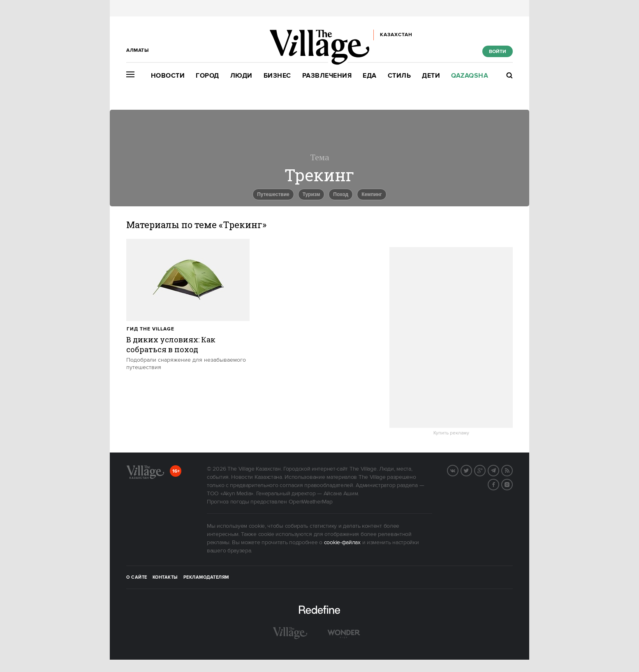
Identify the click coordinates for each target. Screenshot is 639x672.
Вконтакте (458, 470)
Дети (431, 76)
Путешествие (273, 194)
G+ (485, 470)
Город (207, 76)
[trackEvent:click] (188, 305)
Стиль (399, 76)
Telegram (499, 470)
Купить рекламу (451, 433)
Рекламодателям (206, 577)
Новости (168, 76)
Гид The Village (150, 329)
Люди (241, 76)
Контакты (165, 577)
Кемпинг (372, 194)
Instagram (512, 484)
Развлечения (327, 76)
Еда (370, 76)
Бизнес (277, 76)
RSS (512, 470)
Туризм (311, 194)
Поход (341, 194)
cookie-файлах (342, 543)
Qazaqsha (470, 76)
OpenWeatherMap (311, 502)
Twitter (472, 470)
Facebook (499, 484)
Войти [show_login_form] (498, 52)
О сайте (137, 577)
